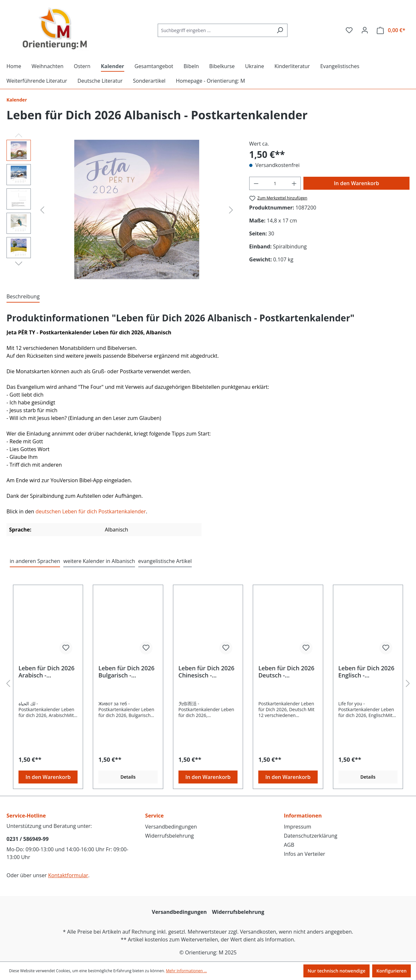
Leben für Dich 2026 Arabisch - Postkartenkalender (47, 672)
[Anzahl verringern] (256, 183)
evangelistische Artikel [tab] (165, 561)
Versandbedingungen (171, 827)
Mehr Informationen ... (186, 971)
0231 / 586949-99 (28, 839)
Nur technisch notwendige (336, 971)
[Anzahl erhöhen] (294, 183)
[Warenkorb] (391, 30)
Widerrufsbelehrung (169, 836)
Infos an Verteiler (305, 854)
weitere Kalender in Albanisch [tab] (99, 561)
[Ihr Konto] (365, 30)
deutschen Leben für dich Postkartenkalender (91, 511)
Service (154, 816)
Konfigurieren (392, 971)
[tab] (23, 297)
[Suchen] (280, 30)
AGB (289, 845)
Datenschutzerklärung (311, 836)
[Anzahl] (275, 183)
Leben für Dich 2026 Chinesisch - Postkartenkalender (207, 672)
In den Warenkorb (356, 183)
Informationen (303, 816)
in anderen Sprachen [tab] (35, 561)
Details (128, 777)
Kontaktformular (68, 875)
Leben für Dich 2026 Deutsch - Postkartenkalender (286, 672)
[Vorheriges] (42, 210)
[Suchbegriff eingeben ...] (215, 30)
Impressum (298, 827)
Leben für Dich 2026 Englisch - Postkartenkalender (367, 672)
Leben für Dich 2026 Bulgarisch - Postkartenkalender (126, 672)
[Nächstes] (231, 210)
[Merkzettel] (349, 30)
